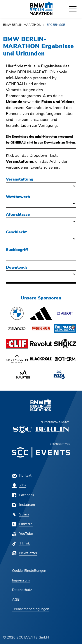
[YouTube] (23, 534)
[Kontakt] (22, 476)
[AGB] (16, 600)
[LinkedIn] (22, 524)
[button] (17, 313)
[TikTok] (21, 543)
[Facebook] (23, 495)
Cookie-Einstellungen (29, 571)
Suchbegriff (17, 250)
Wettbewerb (18, 197)
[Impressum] (21, 580)
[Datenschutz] (22, 590)
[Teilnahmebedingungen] (31, 609)
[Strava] (21, 514)
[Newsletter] (25, 553)
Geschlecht (16, 232)
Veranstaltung (20, 179)
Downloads (17, 267)
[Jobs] (19, 485)
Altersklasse (18, 214)
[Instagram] (24, 505)
